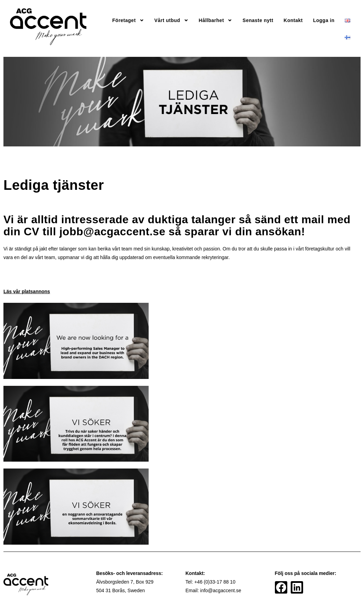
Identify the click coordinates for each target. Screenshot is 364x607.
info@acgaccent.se (221, 590)
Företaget (128, 20)
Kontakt (293, 20)
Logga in (324, 20)
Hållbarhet (216, 20)
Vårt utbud (172, 20)
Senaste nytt (258, 20)
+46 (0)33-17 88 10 (215, 582)
